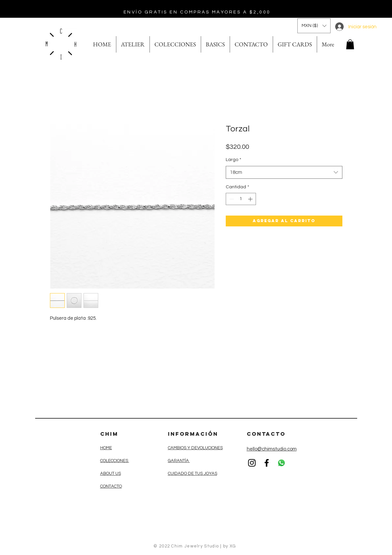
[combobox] (284, 172)
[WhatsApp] (281, 463)
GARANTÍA (179, 461)
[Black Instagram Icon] (252, 463)
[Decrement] (231, 199)
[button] (314, 26)
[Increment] (251, 199)
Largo (233, 160)
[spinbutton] (241, 199)
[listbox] (314, 26)
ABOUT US (111, 474)
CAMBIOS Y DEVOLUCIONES (195, 448)
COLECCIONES (115, 461)
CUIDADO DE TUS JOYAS (193, 474)
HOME (106, 448)
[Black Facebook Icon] (267, 463)
